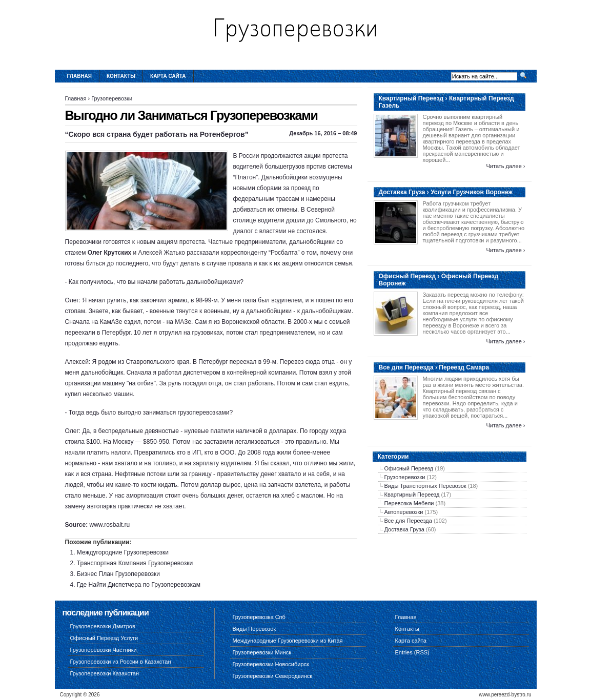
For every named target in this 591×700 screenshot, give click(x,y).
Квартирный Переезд (412, 495)
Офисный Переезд (409, 468)
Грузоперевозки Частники (104, 650)
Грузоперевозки (112, 98)
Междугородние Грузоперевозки (123, 552)
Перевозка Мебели (409, 503)
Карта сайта (168, 76)
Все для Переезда (408, 521)
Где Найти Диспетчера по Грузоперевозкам (139, 585)
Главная (80, 76)
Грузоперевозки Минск (262, 652)
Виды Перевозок (254, 629)
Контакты (121, 76)
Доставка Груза (404, 529)
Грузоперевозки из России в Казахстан (121, 662)
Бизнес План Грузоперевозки (118, 574)
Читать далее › (505, 166)
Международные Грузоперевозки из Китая (288, 641)
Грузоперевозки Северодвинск (273, 676)
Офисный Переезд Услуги (104, 638)
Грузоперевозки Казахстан (105, 673)
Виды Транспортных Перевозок (425, 486)
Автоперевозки (404, 512)
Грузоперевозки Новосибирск (271, 664)
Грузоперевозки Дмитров (103, 626)
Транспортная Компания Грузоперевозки (135, 563)
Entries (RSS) (412, 652)
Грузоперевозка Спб (259, 617)
